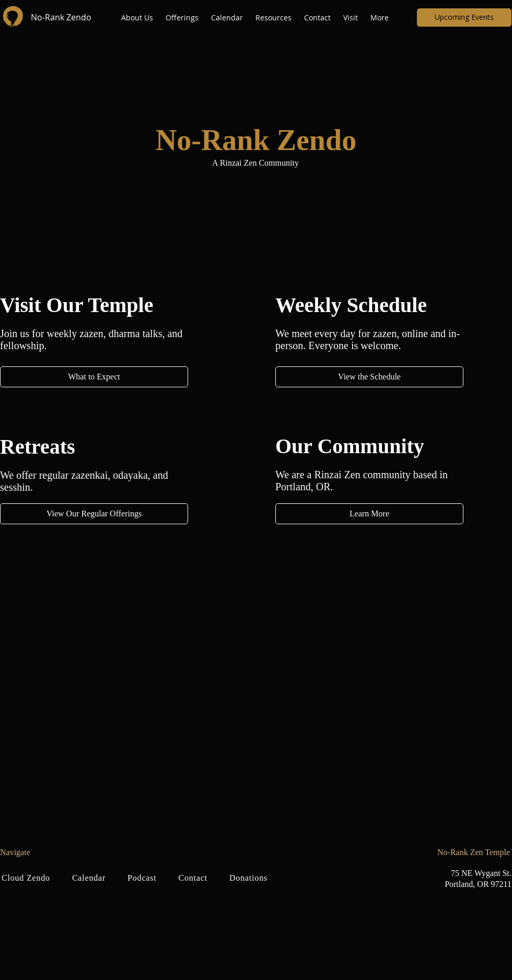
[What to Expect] (94, 377)
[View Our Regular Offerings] (94, 514)
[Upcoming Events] (464, 18)
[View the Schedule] (369, 377)
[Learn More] (369, 514)
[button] (138, 18)
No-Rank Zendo (61, 17)
